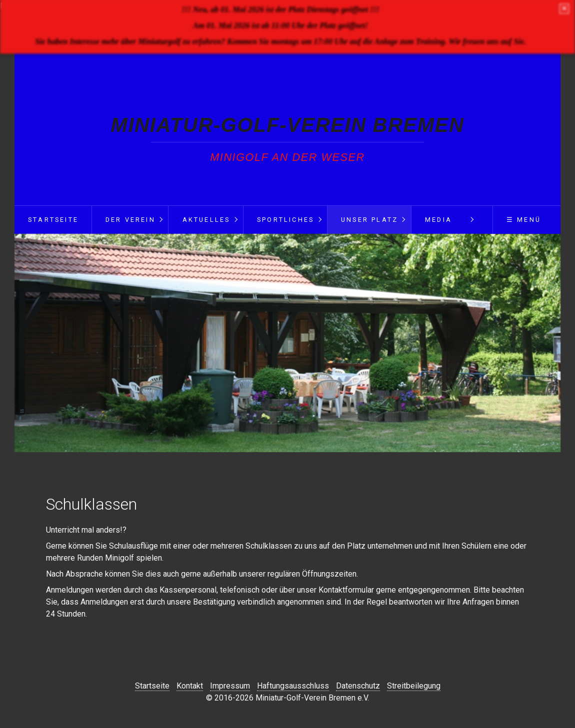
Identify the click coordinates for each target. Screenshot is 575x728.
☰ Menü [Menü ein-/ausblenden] (524, 220)
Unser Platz (369, 220)
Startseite (53, 220)
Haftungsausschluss (293, 686)
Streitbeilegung (414, 686)
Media (438, 220)
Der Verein (130, 220)
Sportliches (285, 220)
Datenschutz (358, 686)
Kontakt (190, 686)
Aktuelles (206, 220)
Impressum (230, 686)
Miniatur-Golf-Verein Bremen (288, 125)
